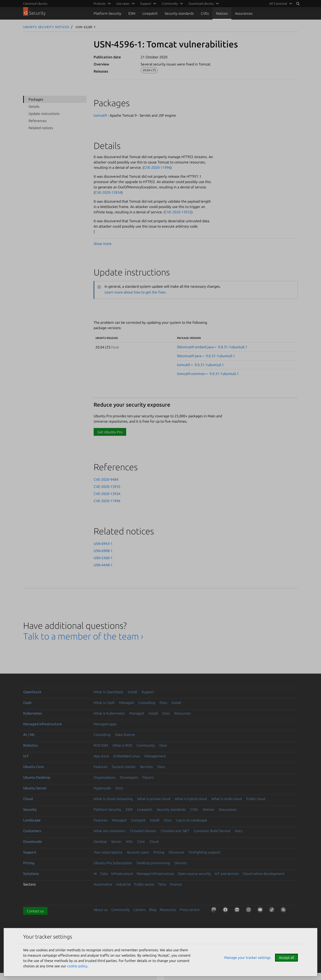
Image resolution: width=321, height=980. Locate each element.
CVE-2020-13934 (108, 192)
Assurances (244, 13)
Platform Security (107, 13)
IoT (26, 756)
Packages (36, 99)
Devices (181, 863)
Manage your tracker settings (247, 958)
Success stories (124, 767)
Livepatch (150, 13)
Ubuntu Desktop (37, 777)
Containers (32, 831)
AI (95, 874)
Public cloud (256, 799)
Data (104, 874)
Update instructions (44, 114)
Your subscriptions (108, 852)
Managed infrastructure (43, 724)
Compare (138, 820)
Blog (153, 910)
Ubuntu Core (34, 767)
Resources (182, 713)
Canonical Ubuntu (35, 4)
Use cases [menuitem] (123, 4)
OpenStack (32, 692)
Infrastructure (122, 874)
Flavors (148, 777)
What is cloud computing (113, 799)
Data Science (125, 735)
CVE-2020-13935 (178, 212)
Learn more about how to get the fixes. (136, 292)
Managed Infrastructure (155, 874)
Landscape (32, 820)
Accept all (286, 958)
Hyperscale (102, 788)
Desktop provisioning (153, 863)
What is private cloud (154, 799)
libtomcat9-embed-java (195, 347)
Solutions (31, 874)
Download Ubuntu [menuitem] (201, 4)
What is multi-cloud (227, 799)
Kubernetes (33, 713)
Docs (163, 703)
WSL (129, 841)
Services (146, 767)
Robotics (30, 745)
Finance (176, 884)
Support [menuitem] (146, 4)
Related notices (41, 128)
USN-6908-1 (103, 551)
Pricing (159, 852)
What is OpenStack (108, 692)
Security (30, 809)
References (38, 121)
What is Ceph (104, 703)
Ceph (27, 703)
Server (116, 841)
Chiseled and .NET (175, 831)
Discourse (176, 852)
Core (141, 841)
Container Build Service (212, 831)
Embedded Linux (127, 756)
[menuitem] (280, 4)
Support (148, 692)
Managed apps (105, 724)
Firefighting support (204, 852)
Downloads (32, 841)
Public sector (144, 884)
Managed (126, 703)
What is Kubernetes (109, 713)
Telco (162, 884)
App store (101, 756)
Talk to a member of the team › (83, 636)
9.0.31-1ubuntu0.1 (233, 347)
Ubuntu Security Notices (46, 27)
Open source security (194, 874)
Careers (139, 910)
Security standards (179, 13)
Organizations (105, 777)
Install (132, 692)
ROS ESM (101, 745)
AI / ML (29, 735)
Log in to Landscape (191, 820)
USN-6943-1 (103, 544)
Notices (222, 13)
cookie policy (77, 966)
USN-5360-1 (103, 558)
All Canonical (278, 4)
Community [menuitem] (170, 4)
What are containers (110, 831)
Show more (103, 244)
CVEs (205, 13)
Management (155, 756)
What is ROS (122, 745)
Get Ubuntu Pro (110, 432)
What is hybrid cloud (191, 799)
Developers (129, 777)
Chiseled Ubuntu (143, 831)
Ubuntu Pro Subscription (113, 863)
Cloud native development (263, 874)
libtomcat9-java (189, 356)
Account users (138, 852)
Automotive (103, 884)
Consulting (147, 703)
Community (146, 745)
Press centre (190, 910)
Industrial (123, 884)
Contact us (35, 911)
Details (34, 106)
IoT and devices (227, 874)
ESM (132, 13)
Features (101, 767)
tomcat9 (100, 115)
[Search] (298, 4)
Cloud (28, 799)
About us (101, 910)
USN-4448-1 (103, 565)
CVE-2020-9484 (106, 479)
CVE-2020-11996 (157, 167)
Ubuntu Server (35, 788)
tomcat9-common (191, 374)
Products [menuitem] (100, 4)
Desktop (100, 841)
